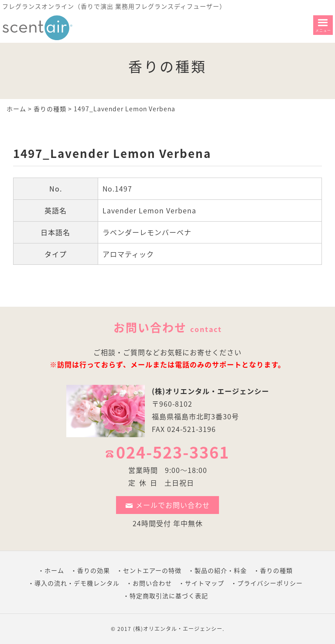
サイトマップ (205, 583)
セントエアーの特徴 (152, 570)
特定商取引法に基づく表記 (169, 596)
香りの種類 (50, 109)
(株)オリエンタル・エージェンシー (210, 391)
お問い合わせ (152, 583)
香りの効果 (94, 570)
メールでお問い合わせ (167, 505)
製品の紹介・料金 (221, 570)
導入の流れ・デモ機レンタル (77, 583)
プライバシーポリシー (270, 583)
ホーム (16, 109)
